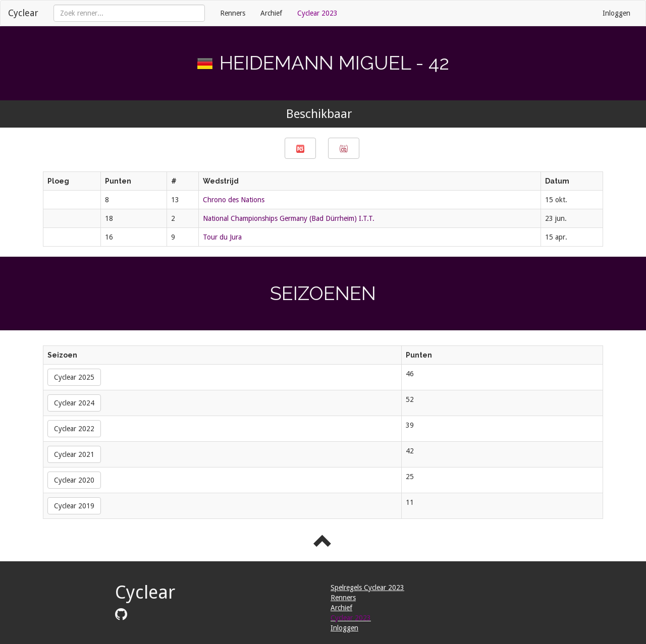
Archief (271, 13)
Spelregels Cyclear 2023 (367, 588)
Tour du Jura (222, 237)
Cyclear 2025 (74, 377)
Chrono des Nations (234, 200)
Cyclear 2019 (74, 506)
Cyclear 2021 (74, 454)
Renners (233, 13)
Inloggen (616, 13)
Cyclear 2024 (74, 403)
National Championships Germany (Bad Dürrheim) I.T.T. (289, 218)
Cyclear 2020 (74, 480)
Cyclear (23, 13)
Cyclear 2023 (317, 13)
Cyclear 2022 (74, 429)
